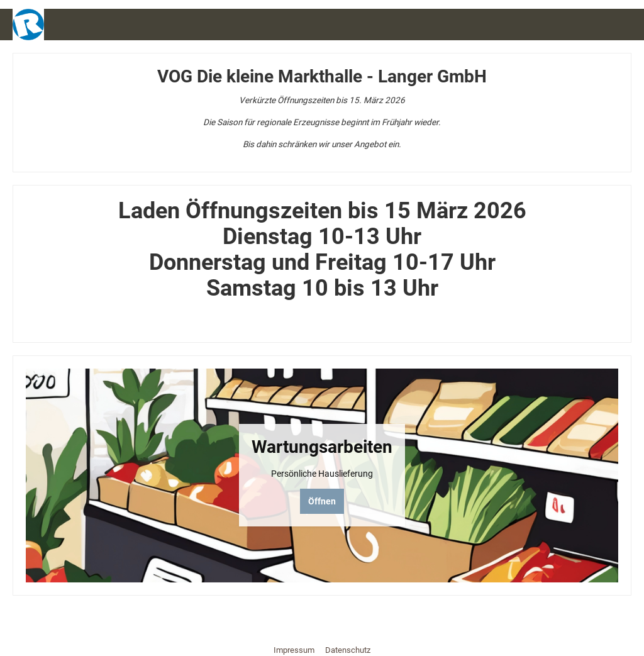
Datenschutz (348, 650)
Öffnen (322, 501)
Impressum (295, 650)
